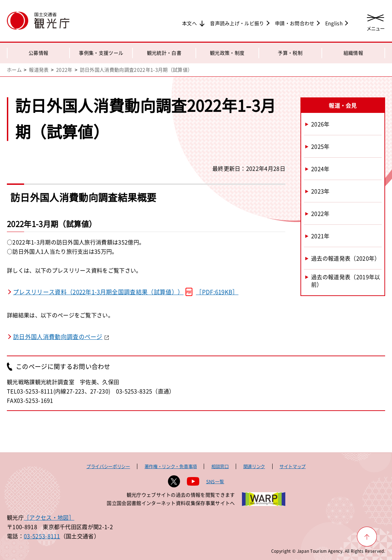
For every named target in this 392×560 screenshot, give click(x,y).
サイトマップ (293, 466)
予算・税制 (290, 53)
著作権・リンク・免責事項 (171, 466)
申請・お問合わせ (295, 23)
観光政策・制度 (227, 53)
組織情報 (353, 53)
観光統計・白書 (164, 53)
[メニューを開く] (375, 22)
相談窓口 (220, 466)
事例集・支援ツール (101, 53)
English (334, 23)
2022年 (64, 70)
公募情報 (38, 53)
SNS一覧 (215, 481)
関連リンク (254, 466)
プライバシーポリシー (108, 466)
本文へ (189, 23)
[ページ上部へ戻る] (367, 537)
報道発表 (39, 70)
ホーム (14, 70)
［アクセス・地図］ (49, 517)
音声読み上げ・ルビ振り (237, 23)
